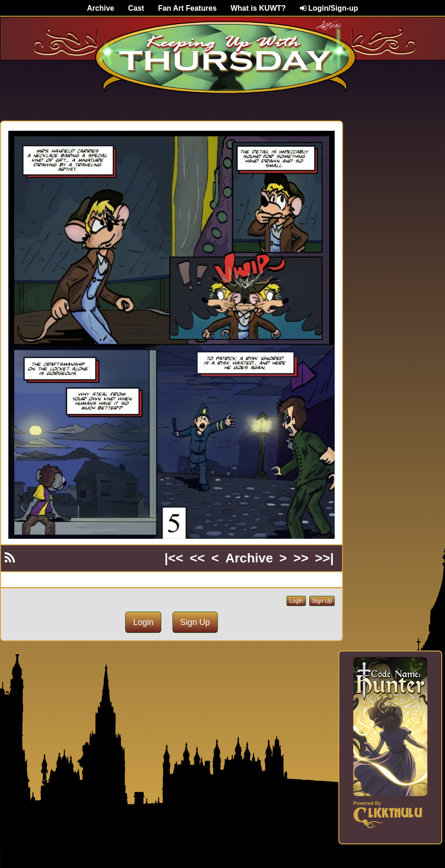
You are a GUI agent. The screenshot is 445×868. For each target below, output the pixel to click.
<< (197, 558)
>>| (324, 558)
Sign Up (322, 601)
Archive (101, 8)
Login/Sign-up (329, 8)
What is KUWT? (258, 8)
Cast (136, 8)
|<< (174, 558)
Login (296, 601)
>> (301, 558)
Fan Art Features (188, 8)
